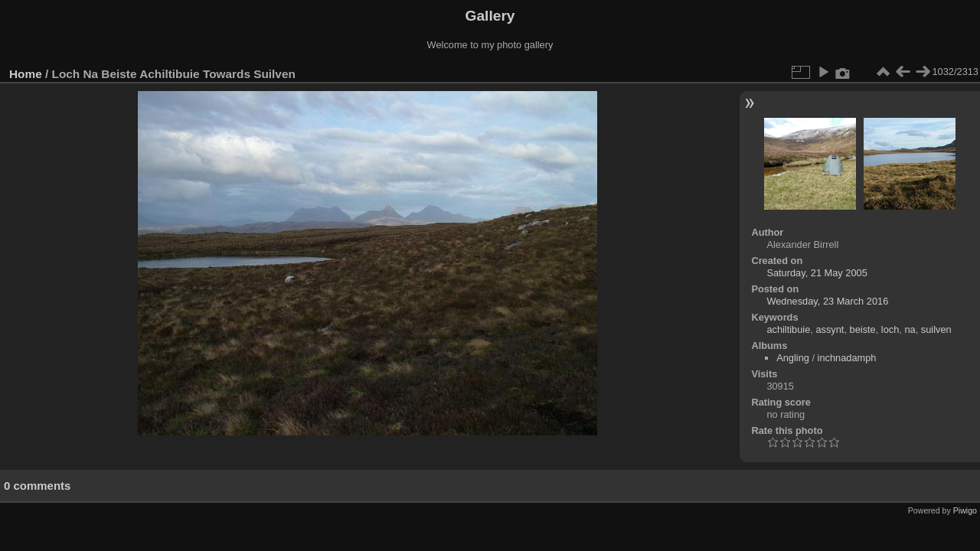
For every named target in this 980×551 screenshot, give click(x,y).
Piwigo (965, 510)
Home (26, 74)
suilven (936, 329)
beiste (863, 329)
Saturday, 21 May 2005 (817, 273)
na (910, 329)
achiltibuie (788, 329)
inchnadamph (847, 358)
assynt (830, 329)
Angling (793, 358)
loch (890, 329)
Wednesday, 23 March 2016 (827, 301)
